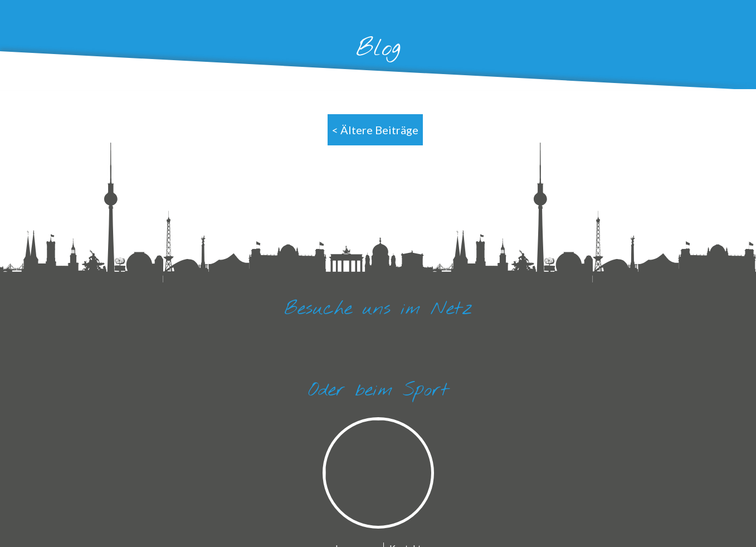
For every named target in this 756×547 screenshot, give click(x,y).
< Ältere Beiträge (375, 130)
